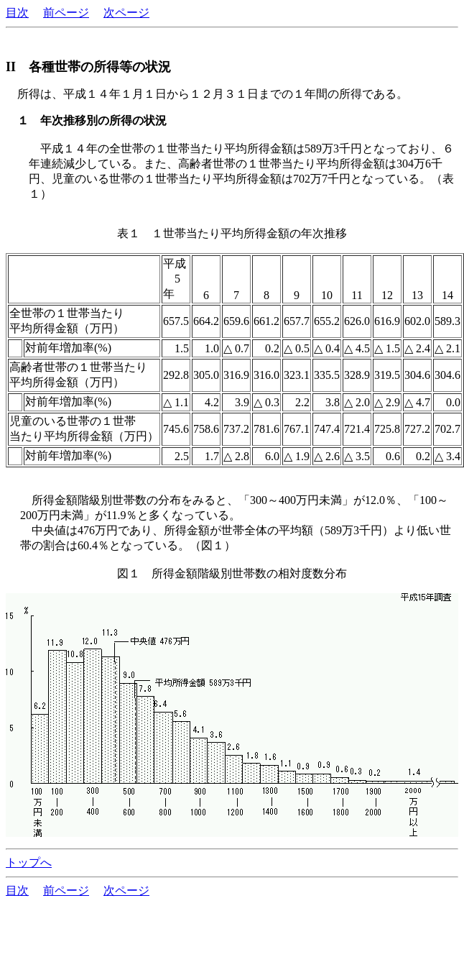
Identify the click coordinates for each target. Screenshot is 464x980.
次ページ (126, 13)
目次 (17, 13)
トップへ (29, 862)
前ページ (66, 13)
